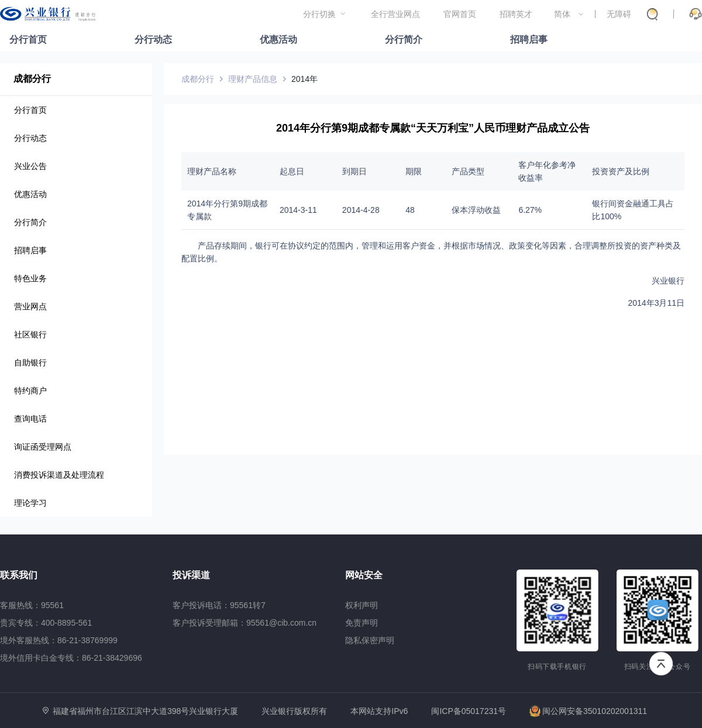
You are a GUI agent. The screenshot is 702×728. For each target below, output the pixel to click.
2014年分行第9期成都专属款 (227, 210)
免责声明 (362, 623)
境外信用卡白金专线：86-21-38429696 (71, 658)
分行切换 (319, 14)
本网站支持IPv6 (379, 711)
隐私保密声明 (370, 640)
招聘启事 (529, 39)
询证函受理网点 (43, 447)
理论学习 (30, 503)
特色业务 (30, 278)
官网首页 (460, 14)
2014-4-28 (361, 210)
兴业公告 (30, 166)
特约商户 (30, 391)
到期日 (355, 171)
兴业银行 (668, 281)
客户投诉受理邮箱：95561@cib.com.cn (245, 623)
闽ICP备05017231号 (469, 711)
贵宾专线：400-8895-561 (46, 623)
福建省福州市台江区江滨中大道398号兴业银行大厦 (145, 711)
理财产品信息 (253, 79)
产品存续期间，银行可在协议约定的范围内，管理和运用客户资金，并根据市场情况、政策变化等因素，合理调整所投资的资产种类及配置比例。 (431, 252)
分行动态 (153, 39)
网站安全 (364, 575)
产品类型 (468, 171)
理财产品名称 (212, 171)
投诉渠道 (191, 575)
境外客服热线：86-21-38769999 (59, 640)
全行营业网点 (395, 14)
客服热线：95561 (32, 605)
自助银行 (30, 363)
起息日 (292, 171)
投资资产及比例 (621, 171)
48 (410, 210)
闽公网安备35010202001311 (588, 711)
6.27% (530, 210)
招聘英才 (516, 14)
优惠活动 (278, 39)
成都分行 (32, 79)
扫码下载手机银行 (557, 667)
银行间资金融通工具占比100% (633, 210)
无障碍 (619, 14)
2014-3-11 (298, 210)
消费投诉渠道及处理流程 (59, 475)
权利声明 (362, 605)
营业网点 (30, 306)
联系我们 (19, 575)
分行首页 (28, 39)
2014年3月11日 (656, 303)
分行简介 (404, 39)
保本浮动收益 (476, 210)
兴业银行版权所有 (294, 711)
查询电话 (30, 419)
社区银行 (30, 334)
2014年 (304, 79)
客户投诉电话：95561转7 (219, 605)
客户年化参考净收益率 (547, 171)
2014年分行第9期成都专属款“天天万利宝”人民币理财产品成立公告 (433, 128)
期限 (414, 171)
